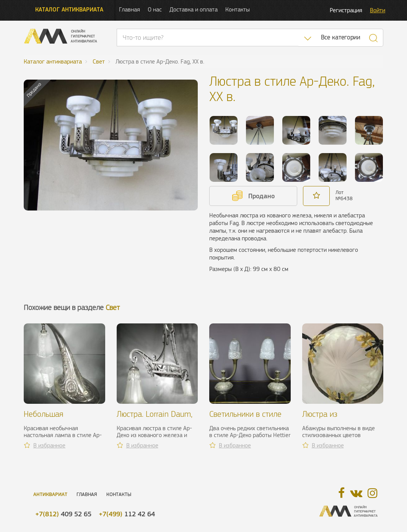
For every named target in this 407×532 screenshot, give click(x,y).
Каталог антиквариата (69, 9)
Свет (113, 308)
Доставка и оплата (194, 9)
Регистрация (346, 10)
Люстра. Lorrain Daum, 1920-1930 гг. (155, 419)
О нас (155, 9)
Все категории (341, 37)
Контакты (238, 9)
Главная (129, 9)
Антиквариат (50, 494)
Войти (378, 10)
